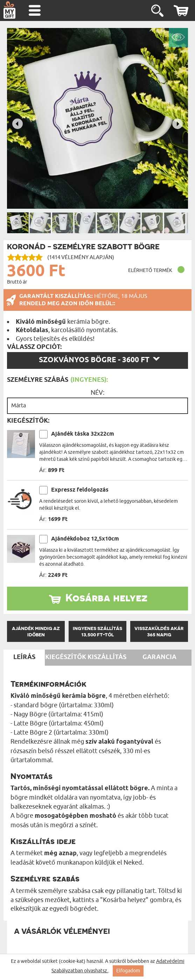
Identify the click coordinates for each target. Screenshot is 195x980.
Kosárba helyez (106, 598)
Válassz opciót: (34, 347)
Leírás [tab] (24, 657)
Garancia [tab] (159, 657)
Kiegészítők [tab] (66, 657)
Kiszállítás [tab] (107, 657)
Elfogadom (128, 971)
